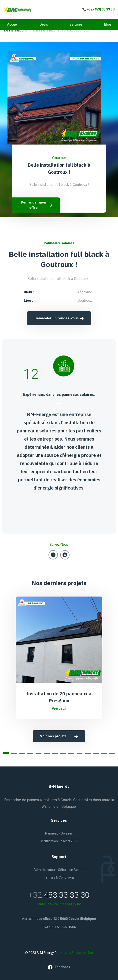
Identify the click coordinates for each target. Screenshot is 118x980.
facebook (59, 967)
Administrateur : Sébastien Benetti (59, 870)
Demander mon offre (37, 205)
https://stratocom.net (77, 953)
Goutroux (59, 158)
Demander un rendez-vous (59, 318)
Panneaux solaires (59, 833)
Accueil (13, 24)
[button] (6, 753)
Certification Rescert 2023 (59, 841)
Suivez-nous (59, 545)
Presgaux (59, 708)
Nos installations (15, 30)
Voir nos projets (59, 736)
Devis (44, 24)
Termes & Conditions (59, 877)
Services (76, 24)
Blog (108, 24)
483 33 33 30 (67, 895)
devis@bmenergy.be (64, 904)
